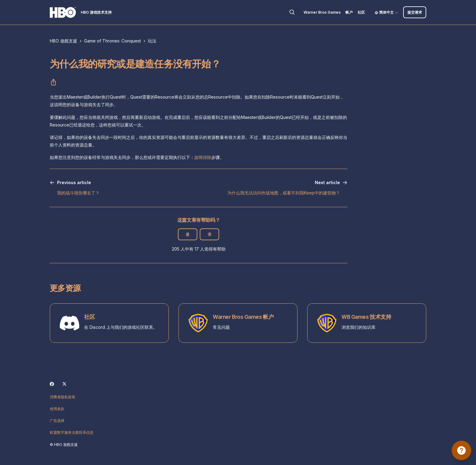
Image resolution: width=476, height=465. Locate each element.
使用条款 (57, 409)
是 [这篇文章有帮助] (188, 234)
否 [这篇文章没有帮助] (209, 234)
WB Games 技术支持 (366, 317)
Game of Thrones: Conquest (112, 41)
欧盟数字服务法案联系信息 (72, 432)
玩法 (152, 41)
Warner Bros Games (322, 12)
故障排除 (203, 157)
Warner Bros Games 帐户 (243, 317)
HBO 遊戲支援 (63, 41)
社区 (361, 12)
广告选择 (57, 421)
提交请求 (415, 12)
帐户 (349, 12)
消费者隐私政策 (63, 397)
